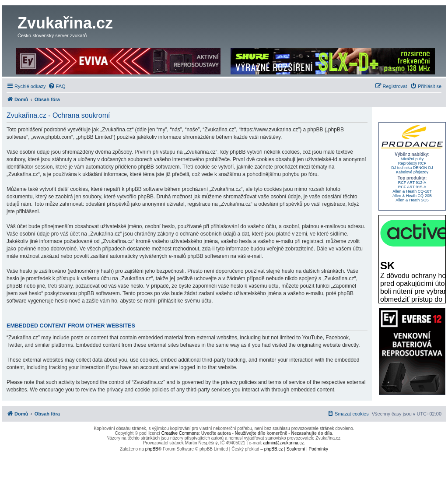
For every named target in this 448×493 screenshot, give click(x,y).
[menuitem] (57, 86)
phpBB (152, 449)
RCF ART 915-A (412, 187)
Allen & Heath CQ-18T (412, 191)
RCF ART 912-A (412, 183)
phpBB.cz (274, 449)
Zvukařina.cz (65, 23)
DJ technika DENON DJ (412, 168)
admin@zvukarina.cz (284, 443)
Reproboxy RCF (412, 163)
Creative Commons (180, 433)
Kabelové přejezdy (412, 172)
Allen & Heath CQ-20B (412, 196)
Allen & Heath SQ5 (412, 200)
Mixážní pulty (412, 159)
